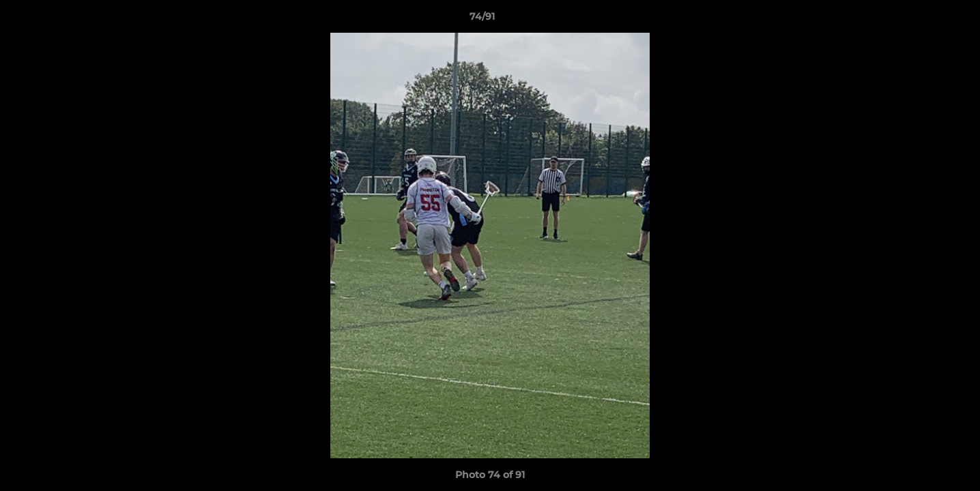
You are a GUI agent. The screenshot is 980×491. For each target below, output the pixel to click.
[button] (923, 20)
